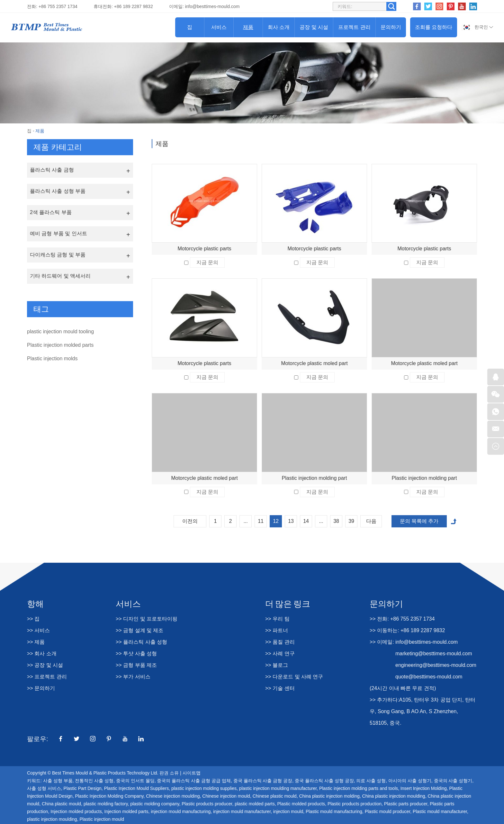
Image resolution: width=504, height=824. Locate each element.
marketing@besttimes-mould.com (434, 654)
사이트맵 (192, 773)
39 (351, 521)
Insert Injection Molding (424, 788)
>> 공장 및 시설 (45, 665)
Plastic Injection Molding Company (109, 796)
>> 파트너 (277, 630)
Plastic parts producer (406, 804)
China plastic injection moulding (394, 796)
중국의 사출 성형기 (453, 781)
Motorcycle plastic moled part (314, 363)
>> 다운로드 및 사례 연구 (294, 677)
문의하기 (391, 27)
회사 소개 (279, 27)
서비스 (219, 27)
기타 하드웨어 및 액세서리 (60, 276)
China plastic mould (61, 804)
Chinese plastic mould (275, 796)
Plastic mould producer (388, 811)
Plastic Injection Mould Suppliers (137, 788)
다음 (371, 521)
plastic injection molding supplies (204, 788)
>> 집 (33, 619)
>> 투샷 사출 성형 (136, 654)
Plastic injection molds (52, 358)
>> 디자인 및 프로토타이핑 (147, 619)
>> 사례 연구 (280, 654)
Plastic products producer (207, 804)
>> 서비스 (38, 630)
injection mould (288, 811)
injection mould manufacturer (242, 811)
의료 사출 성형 (371, 781)
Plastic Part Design (83, 788)
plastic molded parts (255, 804)
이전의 (190, 521)
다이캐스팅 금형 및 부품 (58, 255)
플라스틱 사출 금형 (52, 170)
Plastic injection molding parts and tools (359, 788)
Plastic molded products (301, 804)
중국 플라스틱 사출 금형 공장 (263, 781)
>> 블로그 (277, 665)
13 (291, 521)
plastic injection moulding (52, 819)
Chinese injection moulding (173, 796)
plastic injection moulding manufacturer (278, 788)
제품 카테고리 (58, 147)
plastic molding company (155, 804)
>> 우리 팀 (277, 619)
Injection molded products (76, 811)
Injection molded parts (126, 811)
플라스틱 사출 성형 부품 (58, 191)
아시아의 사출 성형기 (410, 781)
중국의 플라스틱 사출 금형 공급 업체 (194, 781)
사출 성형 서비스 (44, 788)
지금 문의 (207, 262)
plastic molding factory (106, 804)
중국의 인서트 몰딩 (135, 781)
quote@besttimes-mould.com (429, 677)
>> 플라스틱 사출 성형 (141, 642)
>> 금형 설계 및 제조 (139, 630)
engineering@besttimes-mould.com (436, 665)
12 (276, 521)
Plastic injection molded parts (60, 345)
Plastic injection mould (102, 819)
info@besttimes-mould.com (212, 6)
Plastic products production (355, 804)
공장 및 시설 (314, 27)
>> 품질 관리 (280, 642)
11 (261, 521)
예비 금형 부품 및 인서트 (59, 233)
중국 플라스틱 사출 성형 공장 (324, 781)
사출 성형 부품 (58, 781)
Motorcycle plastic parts (204, 249)
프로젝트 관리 (354, 27)
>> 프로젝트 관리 (47, 677)
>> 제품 (36, 642)
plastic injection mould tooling (60, 331)
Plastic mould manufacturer (440, 811)
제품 (248, 27)
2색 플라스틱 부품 (51, 212)
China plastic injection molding (329, 796)
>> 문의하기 (41, 688)
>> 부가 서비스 (133, 677)
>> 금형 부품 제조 (136, 665)
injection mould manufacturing (181, 811)
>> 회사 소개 (42, 654)
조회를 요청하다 (434, 27)
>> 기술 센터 (280, 688)
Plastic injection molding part (315, 478)
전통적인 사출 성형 (94, 781)
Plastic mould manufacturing (334, 811)
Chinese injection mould (226, 796)
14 (306, 521)
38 (336, 521)
